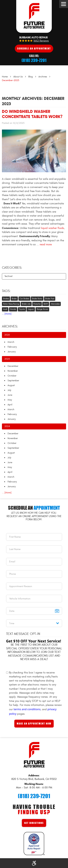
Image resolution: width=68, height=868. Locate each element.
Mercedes (55, 304)
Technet (9, 276)
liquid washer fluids (52, 228)
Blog (31, 77)
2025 (7, 359)
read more (46, 244)
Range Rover (42, 309)
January (12, 352)
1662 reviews (41, 41)
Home (5, 77)
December (13, 366)
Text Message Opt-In (23, 634)
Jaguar (31, 309)
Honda (13, 309)
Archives (43, 77)
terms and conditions (27, 709)
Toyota (22, 309)
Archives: (10, 327)
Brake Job (26, 304)
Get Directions (34, 823)
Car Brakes (24, 299)
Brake (14, 299)
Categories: (12, 268)
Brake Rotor (37, 299)
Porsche (37, 304)
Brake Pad (50, 299)
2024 (7, 426)
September (13, 381)
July (9, 390)
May (10, 400)
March (11, 342)
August (11, 385)
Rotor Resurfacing (11, 304)
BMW (46, 304)
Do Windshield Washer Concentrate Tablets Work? (32, 114)
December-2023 (11, 80)
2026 (7, 335)
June (10, 395)
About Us (18, 77)
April (10, 405)
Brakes (6, 299)
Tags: (6, 291)
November (13, 371)
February (12, 347)
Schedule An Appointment (34, 48)
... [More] (7, 314)
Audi (5, 309)
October (12, 376)
